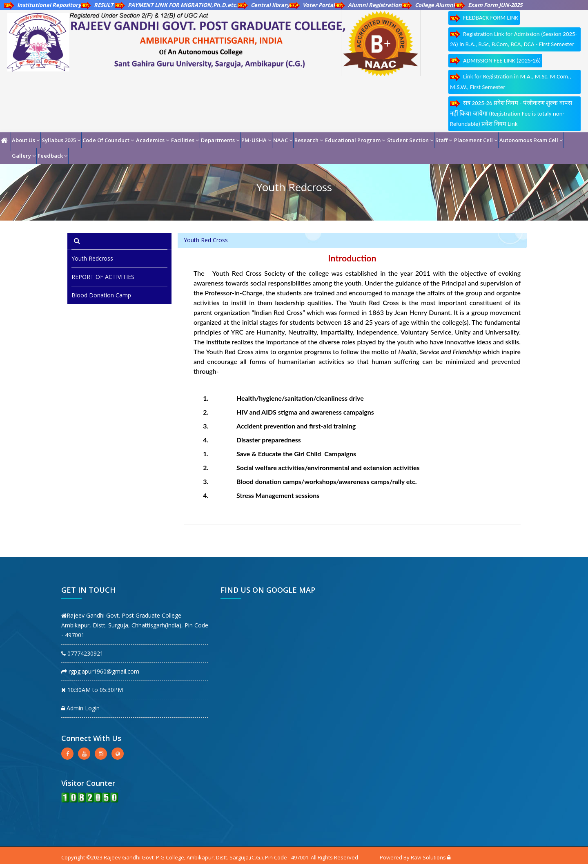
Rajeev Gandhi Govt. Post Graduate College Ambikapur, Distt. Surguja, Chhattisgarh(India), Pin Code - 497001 (135, 625)
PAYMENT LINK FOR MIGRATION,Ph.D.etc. (176, 5)
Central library (264, 5)
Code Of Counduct (108, 140)
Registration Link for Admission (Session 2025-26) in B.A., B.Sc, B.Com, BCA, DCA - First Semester (513, 39)
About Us (26, 140)
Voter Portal (312, 5)
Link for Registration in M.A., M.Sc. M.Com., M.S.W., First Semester (511, 82)
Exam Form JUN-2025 (489, 5)
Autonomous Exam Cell (531, 140)
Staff (444, 140)
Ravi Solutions (428, 857)
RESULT (98, 5)
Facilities (185, 140)
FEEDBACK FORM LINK (484, 18)
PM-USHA (256, 140)
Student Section (410, 140)
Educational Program (355, 140)
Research (309, 140)
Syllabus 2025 (61, 140)
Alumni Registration (368, 5)
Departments (220, 140)
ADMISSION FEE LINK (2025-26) (495, 61)
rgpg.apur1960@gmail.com (100, 671)
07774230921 (82, 653)
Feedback (52, 156)
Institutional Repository (42, 5)
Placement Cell (476, 140)
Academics (153, 140)
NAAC (283, 140)
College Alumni (428, 5)
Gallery (24, 156)
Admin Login (80, 708)
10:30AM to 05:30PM (92, 690)
